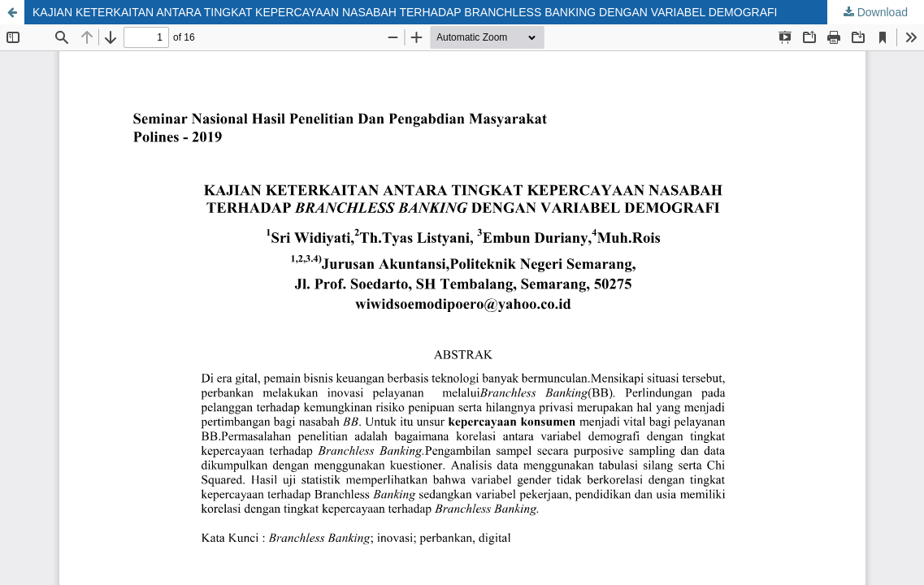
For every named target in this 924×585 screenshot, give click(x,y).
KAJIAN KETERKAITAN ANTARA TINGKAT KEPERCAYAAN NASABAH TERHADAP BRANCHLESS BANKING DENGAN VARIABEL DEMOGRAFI (405, 12)
